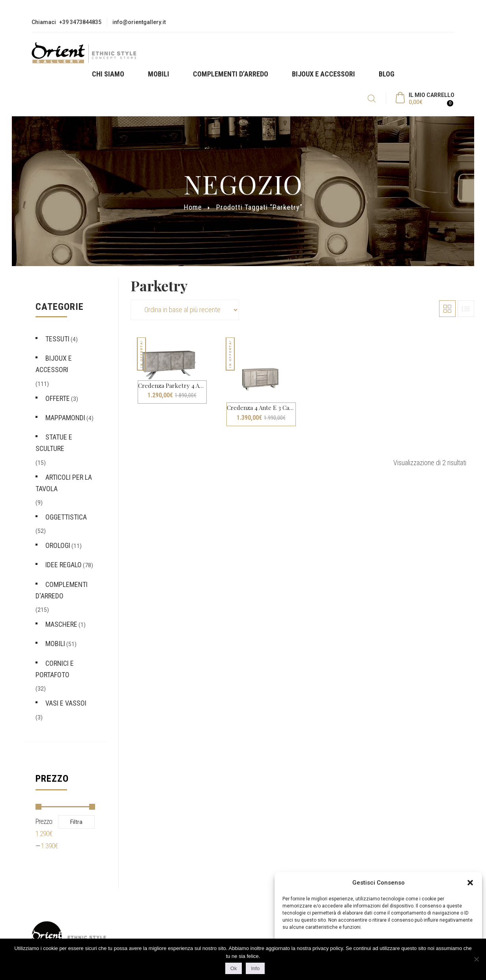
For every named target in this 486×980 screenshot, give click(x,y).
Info (255, 968)
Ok (234, 968)
